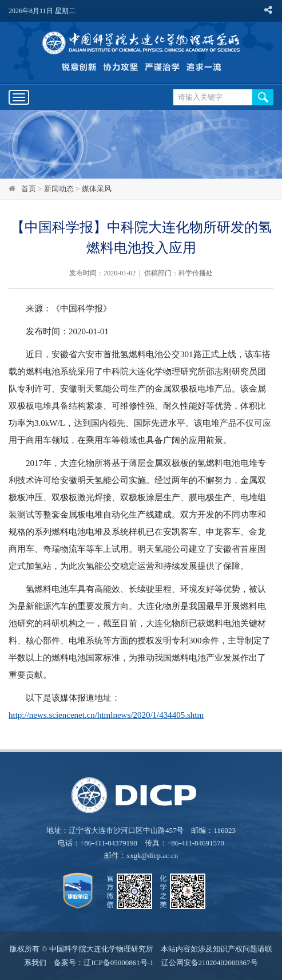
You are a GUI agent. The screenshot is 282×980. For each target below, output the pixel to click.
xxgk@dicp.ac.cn (152, 855)
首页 (29, 189)
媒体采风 (97, 189)
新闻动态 (59, 189)
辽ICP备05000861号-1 (118, 963)
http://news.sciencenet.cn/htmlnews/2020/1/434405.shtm (106, 715)
